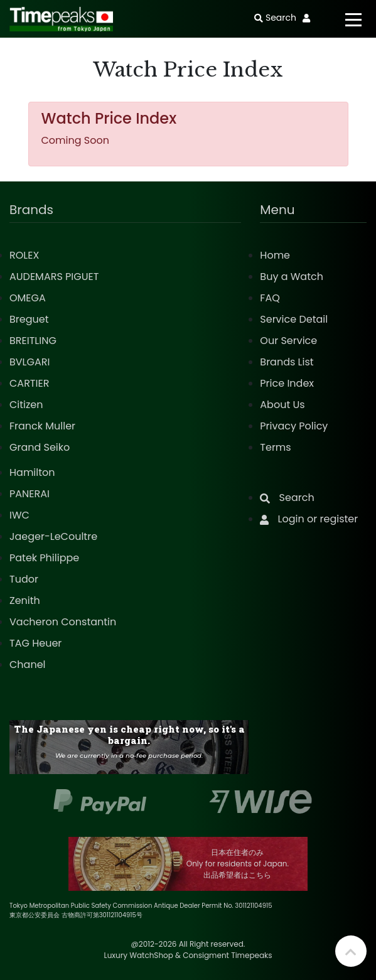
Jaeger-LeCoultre (53, 536)
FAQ (270, 298)
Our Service (288, 341)
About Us (282, 405)
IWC (19, 515)
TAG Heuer (35, 643)
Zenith (25, 600)
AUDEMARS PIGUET (54, 277)
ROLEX (24, 255)
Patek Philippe (44, 558)
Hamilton (32, 472)
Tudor (24, 579)
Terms (275, 447)
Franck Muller (42, 426)
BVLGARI (30, 362)
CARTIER (29, 383)
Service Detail (294, 319)
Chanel (28, 665)
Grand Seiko (40, 447)
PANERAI (30, 494)
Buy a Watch (292, 277)
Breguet (29, 319)
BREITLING (33, 341)
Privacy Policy (294, 426)
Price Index (287, 383)
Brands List (287, 362)
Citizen (26, 405)
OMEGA (28, 298)
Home (275, 255)
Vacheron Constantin (63, 622)
